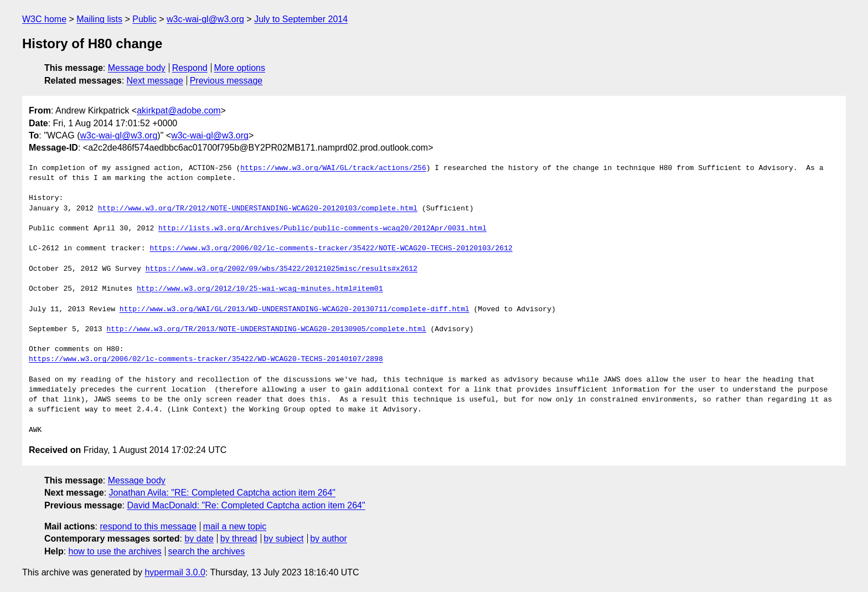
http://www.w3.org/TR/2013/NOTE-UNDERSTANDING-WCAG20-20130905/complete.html (266, 330)
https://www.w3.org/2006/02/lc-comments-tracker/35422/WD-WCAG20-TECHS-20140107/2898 (206, 359)
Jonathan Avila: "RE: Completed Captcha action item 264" (223, 493)
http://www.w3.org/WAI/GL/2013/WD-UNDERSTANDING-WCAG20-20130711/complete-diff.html (294, 310)
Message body (137, 68)
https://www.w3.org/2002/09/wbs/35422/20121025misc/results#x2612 (281, 269)
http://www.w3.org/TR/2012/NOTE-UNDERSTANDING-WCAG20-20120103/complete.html (258, 209)
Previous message (226, 81)
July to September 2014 (301, 19)
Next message (155, 81)
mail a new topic (235, 526)
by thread (239, 539)
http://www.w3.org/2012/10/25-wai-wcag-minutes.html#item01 (260, 289)
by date (199, 539)
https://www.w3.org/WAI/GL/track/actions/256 (333, 168)
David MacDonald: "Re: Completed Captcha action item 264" (246, 505)
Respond (190, 68)
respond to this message (148, 526)
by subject (283, 539)
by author (329, 539)
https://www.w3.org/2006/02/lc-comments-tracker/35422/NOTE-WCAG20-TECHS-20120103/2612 (331, 249)
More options (240, 68)
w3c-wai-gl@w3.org (205, 19)
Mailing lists (99, 19)
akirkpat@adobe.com (179, 110)
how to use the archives (115, 551)
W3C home (44, 19)
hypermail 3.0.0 (175, 572)
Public (144, 19)
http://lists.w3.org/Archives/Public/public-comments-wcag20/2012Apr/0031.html (322, 229)
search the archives (207, 551)
